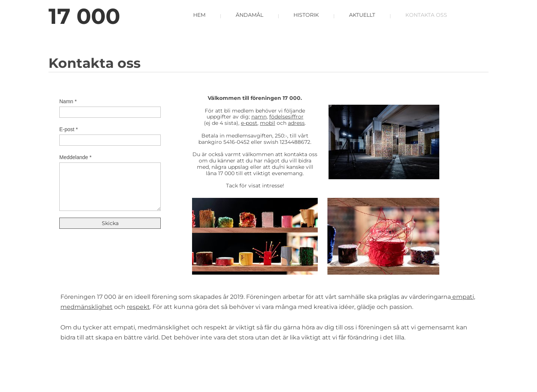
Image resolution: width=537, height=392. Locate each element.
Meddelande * (75, 157)
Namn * (68, 101)
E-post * (69, 129)
